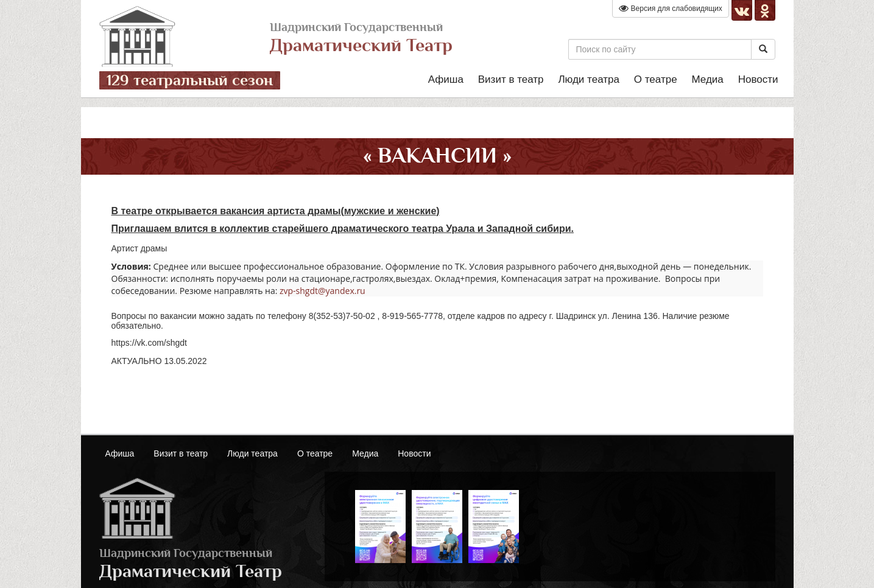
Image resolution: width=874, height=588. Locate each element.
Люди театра (589, 79)
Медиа (707, 79)
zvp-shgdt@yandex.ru (322, 291)
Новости (758, 79)
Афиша (446, 79)
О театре (656, 79)
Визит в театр (511, 79)
